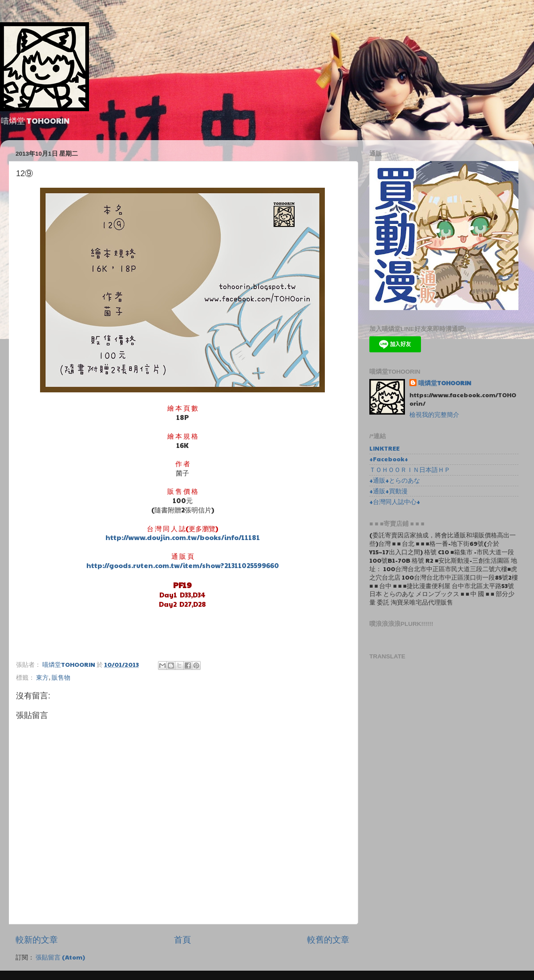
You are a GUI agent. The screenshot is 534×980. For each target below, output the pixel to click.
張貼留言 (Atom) (60, 957)
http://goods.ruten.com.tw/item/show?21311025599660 (183, 565)
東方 (42, 677)
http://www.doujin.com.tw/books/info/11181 (183, 537)
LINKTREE (384, 448)
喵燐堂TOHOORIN (445, 383)
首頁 (182, 939)
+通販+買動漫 (388, 491)
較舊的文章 (328, 939)
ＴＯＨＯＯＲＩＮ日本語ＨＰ (410, 470)
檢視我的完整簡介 (434, 414)
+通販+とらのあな (395, 480)
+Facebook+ (389, 459)
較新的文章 (37, 939)
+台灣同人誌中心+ (395, 502)
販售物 (61, 677)
